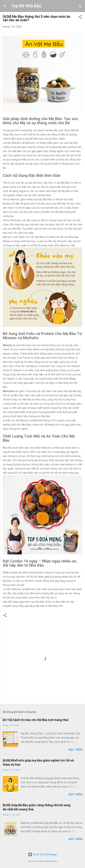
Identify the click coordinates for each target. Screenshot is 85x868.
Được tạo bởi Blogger (43, 854)
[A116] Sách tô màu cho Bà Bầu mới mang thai (36, 720)
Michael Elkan (51, 861)
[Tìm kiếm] (80, 7)
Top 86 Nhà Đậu (26, 6)
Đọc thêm (75, 750)
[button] (80, 17)
